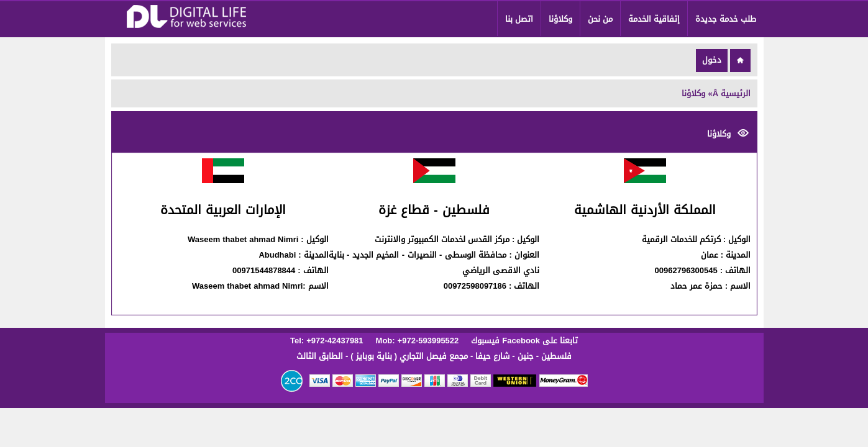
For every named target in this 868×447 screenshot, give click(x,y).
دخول (712, 60)
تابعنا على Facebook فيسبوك (523, 341)
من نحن (600, 19)
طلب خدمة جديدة (726, 19)
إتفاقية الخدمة (654, 19)
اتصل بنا (519, 19)
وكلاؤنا (560, 19)
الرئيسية (736, 93)
